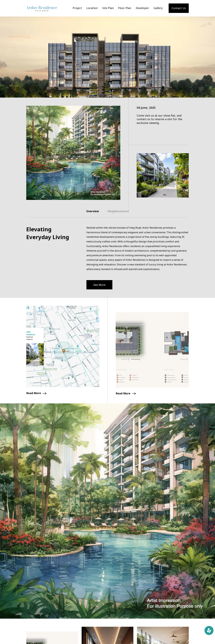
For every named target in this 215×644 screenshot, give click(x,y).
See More (99, 285)
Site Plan (108, 8)
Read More (36, 393)
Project (77, 8)
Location (92, 8)
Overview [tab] (93, 211)
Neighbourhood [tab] (118, 211)
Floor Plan (125, 8)
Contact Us (179, 8)
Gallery (158, 8)
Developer (142, 8)
